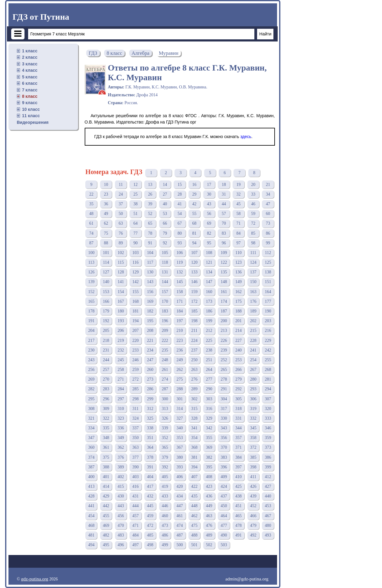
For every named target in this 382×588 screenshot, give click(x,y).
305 (238, 399)
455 (106, 516)
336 (121, 428)
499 (165, 545)
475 (194, 525)
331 (238, 418)
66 (165, 223)
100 (91, 253)
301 (180, 399)
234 (150, 350)
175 (238, 301)
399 (268, 467)
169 (150, 301)
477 (224, 525)
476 (209, 525)
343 (224, 428)
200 (224, 321)
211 (194, 330)
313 (165, 409)
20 (253, 185)
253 (238, 360)
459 (150, 516)
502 (209, 545)
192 (106, 321)
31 (224, 194)
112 (268, 253)
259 (135, 370)
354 (194, 438)
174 (224, 301)
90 (135, 243)
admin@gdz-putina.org (247, 579)
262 (180, 370)
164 (268, 292)
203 (268, 321)
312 (150, 409)
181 (135, 311)
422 (194, 486)
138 (268, 272)
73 (268, 223)
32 (239, 194)
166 (106, 301)
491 (238, 535)
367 (180, 447)
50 (121, 214)
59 (253, 214)
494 (91, 545)
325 (150, 418)
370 (224, 447)
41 (180, 204)
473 (165, 525)
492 (253, 535)
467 (268, 516)
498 (150, 545)
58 (239, 214)
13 (150, 185)
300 (165, 399)
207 (135, 330)
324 (135, 418)
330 (224, 418)
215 (253, 330)
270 (106, 379)
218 (106, 340)
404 (150, 477)
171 (180, 301)
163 (253, 292)
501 (194, 545)
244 (106, 360)
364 (150, 447)
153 (106, 292)
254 (253, 360)
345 (253, 428)
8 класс (30, 96)
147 (209, 282)
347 (91, 438)
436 (209, 496)
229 (268, 340)
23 (106, 194)
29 (194, 194)
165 (91, 301)
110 (238, 253)
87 (91, 243)
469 (106, 525)
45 (239, 204)
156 (150, 292)
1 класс (30, 51)
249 (180, 360)
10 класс (31, 109)
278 (224, 379)
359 (268, 438)
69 (209, 223)
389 (121, 467)
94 (194, 243)
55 (194, 214)
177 (268, 301)
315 (194, 409)
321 (91, 418)
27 (165, 194)
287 (165, 389)
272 (135, 379)
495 (106, 545)
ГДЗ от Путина (41, 17)
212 (209, 330)
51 (135, 214)
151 (268, 282)
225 (209, 340)
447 (180, 506)
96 (224, 243)
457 (135, 516)
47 (268, 204)
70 (224, 223)
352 (165, 438)
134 (209, 272)
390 (135, 467)
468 (91, 525)
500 (180, 545)
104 (150, 253)
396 (224, 467)
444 (135, 506)
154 (121, 292)
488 (194, 535)
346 (268, 428)
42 (194, 204)
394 (194, 467)
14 (165, 185)
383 (224, 457)
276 (194, 379)
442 (106, 506)
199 (209, 321)
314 (180, 409)
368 (194, 447)
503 (224, 545)
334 (91, 428)
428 (91, 496)
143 (150, 282)
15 (180, 185)
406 (180, 477)
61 (91, 223)
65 (150, 223)
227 (238, 340)
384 (238, 457)
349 (121, 438)
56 (209, 214)
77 (135, 233)
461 (180, 516)
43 (209, 204)
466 (253, 516)
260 (150, 370)
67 (180, 223)
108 (209, 253)
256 (91, 370)
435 (194, 496)
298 (135, 399)
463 (209, 516)
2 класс (30, 57)
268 (268, 370)
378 (150, 457)
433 (165, 496)
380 (180, 457)
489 (209, 535)
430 (121, 496)
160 (209, 292)
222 (165, 340)
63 (121, 223)
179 (106, 311)
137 (253, 272)
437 (224, 496)
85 (253, 233)
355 (209, 438)
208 (150, 330)
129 (135, 272)
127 (106, 272)
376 (121, 457)
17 (209, 185)
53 (165, 214)
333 (268, 418)
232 (121, 350)
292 (238, 389)
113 (91, 262)
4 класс (30, 70)
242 (268, 350)
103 (135, 253)
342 (209, 428)
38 (135, 204)
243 (91, 360)
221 (150, 340)
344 (238, 428)
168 (135, 301)
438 (238, 496)
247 (150, 360)
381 (194, 457)
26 (150, 194)
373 (268, 447)
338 (150, 428)
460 (165, 516)
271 (121, 379)
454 (91, 516)
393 (180, 467)
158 (180, 292)
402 (121, 477)
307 (268, 399)
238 (209, 350)
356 (224, 438)
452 (253, 506)
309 (106, 409)
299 (150, 399)
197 (180, 321)
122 (224, 262)
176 (253, 301)
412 (268, 477)
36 (106, 204)
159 (194, 292)
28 (180, 194)
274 (165, 379)
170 (165, 301)
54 (180, 214)
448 (194, 506)
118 (165, 262)
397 (238, 467)
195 (150, 321)
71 (239, 223)
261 (165, 370)
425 (238, 486)
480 (268, 525)
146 (194, 282)
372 (253, 447)
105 (165, 253)
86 (268, 233)
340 (180, 428)
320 (268, 409)
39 (150, 204)
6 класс (30, 83)
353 (180, 438)
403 (135, 477)
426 (253, 486)
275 (180, 379)
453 (268, 506)
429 (106, 496)
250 (194, 360)
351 (150, 438)
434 (180, 496)
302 (194, 399)
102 (121, 253)
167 (121, 301)
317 (224, 409)
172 (194, 301)
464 (224, 516)
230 (91, 350)
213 (224, 330)
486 (165, 535)
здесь (246, 137)
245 (121, 360)
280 (253, 379)
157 (165, 292)
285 (135, 389)
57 (224, 214)
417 (150, 486)
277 (209, 379)
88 (106, 243)
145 (180, 282)
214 (238, 330)
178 (91, 311)
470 (121, 525)
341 (194, 428)
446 (165, 506)
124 (253, 262)
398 (253, 467)
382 (209, 457)
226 (224, 340)
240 (238, 350)
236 (180, 350)
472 (150, 525)
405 (165, 477)
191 (91, 321)
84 (239, 233)
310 (121, 409)
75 (106, 233)
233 (135, 350)
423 (209, 486)
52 (150, 214)
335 (106, 428)
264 (209, 370)
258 (121, 370)
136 (238, 272)
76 (121, 233)
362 (121, 447)
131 (165, 272)
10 (106, 185)
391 (150, 467)
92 (165, 243)
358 (253, 438)
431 (135, 496)
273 (150, 379)
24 (121, 194)
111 (253, 253)
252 (224, 360)
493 (268, 535)
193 (121, 321)
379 (165, 457)
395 (209, 467)
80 (180, 233)
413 (91, 486)
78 (150, 233)
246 (135, 360)
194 (135, 321)
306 (253, 399)
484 (135, 535)
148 (224, 282)
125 (268, 262)
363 (135, 447)
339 (165, 428)
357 (238, 438)
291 (224, 389)
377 (135, 457)
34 (268, 194)
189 (253, 311)
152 (91, 292)
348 (106, 438)
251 (209, 360)
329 (209, 418)
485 (150, 535)
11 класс (31, 116)
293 (253, 389)
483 (121, 535)
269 (91, 379)
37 (121, 204)
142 (135, 282)
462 (194, 516)
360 (91, 447)
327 (180, 418)
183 (165, 311)
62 (106, 223)
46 (253, 204)
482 (106, 535)
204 (91, 330)
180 (121, 311)
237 (194, 350)
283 (106, 389)
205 (106, 330)
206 (121, 330)
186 (209, 311)
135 (224, 272)
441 (91, 506)
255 (268, 360)
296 (106, 399)
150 (253, 282)
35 (91, 204)
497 (135, 545)
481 (91, 535)
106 (180, 253)
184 (180, 311)
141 (121, 282)
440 (268, 496)
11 (121, 185)
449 (209, 506)
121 (209, 262)
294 (268, 389)
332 (253, 418)
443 (121, 506)
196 (165, 321)
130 (150, 272)
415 (121, 486)
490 (224, 535)
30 (209, 194)
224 (194, 340)
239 (224, 350)
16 (194, 185)
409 (224, 477)
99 (268, 243)
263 (194, 370)
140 (106, 282)
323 (121, 418)
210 (180, 330)
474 (180, 525)
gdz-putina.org (35, 579)
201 (238, 321)
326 (165, 418)
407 (194, 477)
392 (165, 467)
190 (268, 311)
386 (268, 457)
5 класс (30, 77)
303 (209, 399)
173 (209, 301)
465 (238, 516)
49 (106, 214)
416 (135, 486)
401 (106, 477)
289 (194, 389)
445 (150, 506)
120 (194, 262)
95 (209, 243)
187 (224, 311)
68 (194, 223)
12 (135, 185)
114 (106, 262)
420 (180, 486)
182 (150, 311)
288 (180, 389)
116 (135, 262)
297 (121, 399)
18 (224, 185)
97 (239, 243)
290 (209, 389)
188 (238, 311)
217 (91, 340)
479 (253, 525)
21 (268, 185)
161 (224, 292)
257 (106, 370)
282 (91, 389)
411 (253, 477)
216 (268, 330)
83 (224, 233)
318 (238, 409)
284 (121, 389)
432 (150, 496)
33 (253, 194)
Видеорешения (33, 122)
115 (121, 262)
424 (224, 486)
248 (165, 360)
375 (106, 457)
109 (224, 253)
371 (238, 447)
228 (253, 340)
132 (180, 272)
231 (106, 350)
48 (91, 214)
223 (180, 340)
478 (238, 525)
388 (106, 467)
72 (253, 223)
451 (238, 506)
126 (91, 272)
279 (238, 379)
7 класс (30, 90)
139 (91, 282)
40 (165, 204)
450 (224, 506)
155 (135, 292)
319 (253, 409)
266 (238, 370)
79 (165, 233)
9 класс (30, 103)
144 (165, 282)
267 (253, 370)
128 (121, 272)
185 (194, 311)
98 (253, 243)
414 (106, 486)
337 (135, 428)
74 (91, 233)
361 (106, 447)
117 (150, 262)
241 (253, 350)
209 (165, 330)
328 (194, 418)
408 (209, 477)
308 (91, 409)
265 (224, 370)
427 (268, 486)
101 (106, 253)
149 (238, 282)
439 (253, 496)
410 (238, 477)
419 (165, 486)
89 (121, 243)
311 (135, 409)
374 (91, 457)
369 (209, 447)
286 (150, 389)
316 (209, 409)
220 (135, 340)
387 (91, 467)
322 (106, 418)
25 (135, 194)
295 (91, 399)
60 (268, 214)
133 (194, 272)
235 (165, 350)
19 (239, 185)
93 (180, 243)
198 (194, 321)
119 (180, 262)
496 (121, 545)
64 (135, 223)
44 (224, 204)
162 (238, 292)
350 (135, 438)
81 (194, 233)
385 (253, 457)
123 (238, 262)
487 (180, 535)
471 (135, 525)
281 (268, 379)
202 (253, 321)
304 (224, 399)
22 (91, 194)
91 (150, 243)
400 (91, 477)
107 (194, 253)
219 (121, 340)
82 (209, 233)
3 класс (30, 64)
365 (165, 447)
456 (121, 516)
